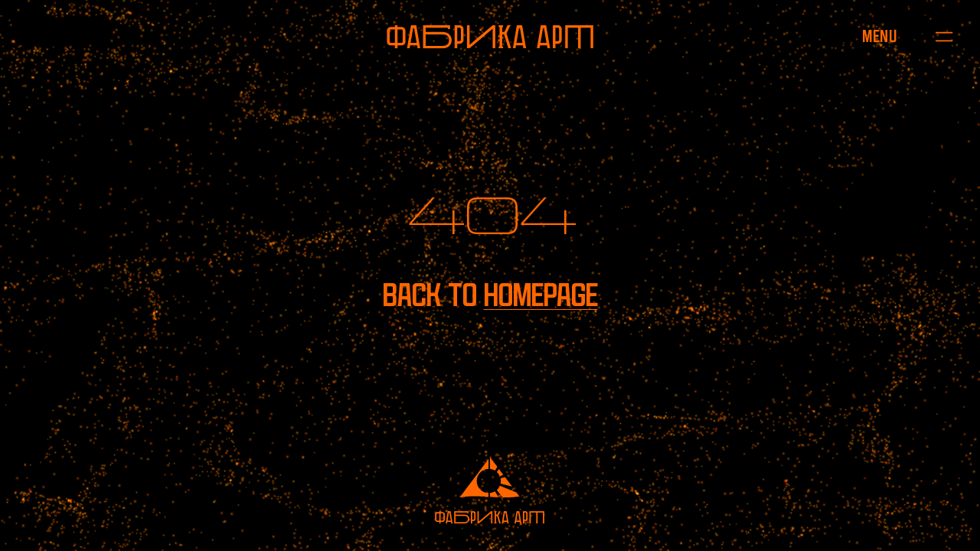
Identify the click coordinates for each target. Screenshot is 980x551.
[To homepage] (490, 37)
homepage (541, 295)
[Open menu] (879, 37)
